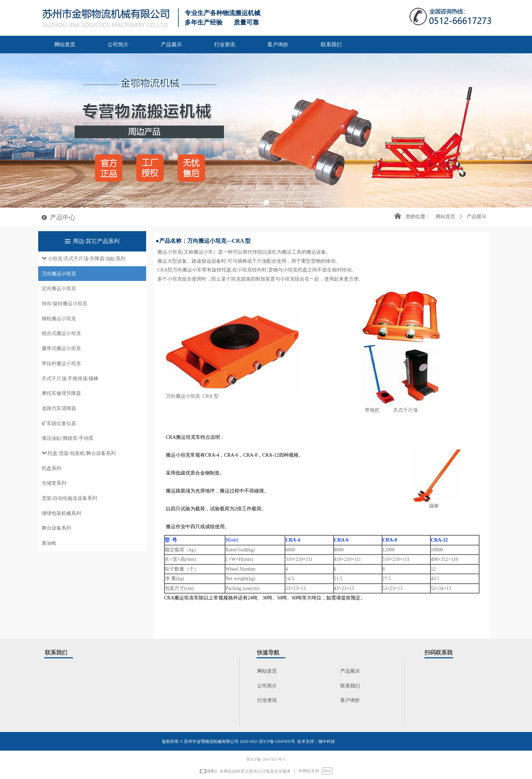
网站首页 (445, 217)
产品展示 (477, 217)
